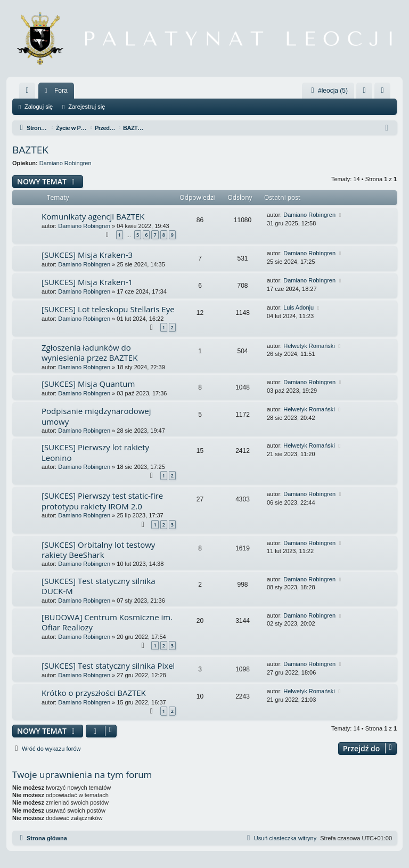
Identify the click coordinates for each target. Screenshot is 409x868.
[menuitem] (27, 91)
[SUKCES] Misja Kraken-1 (87, 282)
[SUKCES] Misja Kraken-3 (87, 255)
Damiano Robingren (66, 163)
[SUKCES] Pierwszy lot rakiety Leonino (95, 452)
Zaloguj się (39, 107)
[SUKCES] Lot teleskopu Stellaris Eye (108, 309)
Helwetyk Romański (309, 346)
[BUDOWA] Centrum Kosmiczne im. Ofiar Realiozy (107, 622)
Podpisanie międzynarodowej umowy (96, 416)
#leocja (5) (328, 91)
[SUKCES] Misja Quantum (88, 384)
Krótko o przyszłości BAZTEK (94, 693)
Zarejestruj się (87, 107)
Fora (61, 91)
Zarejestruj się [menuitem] (385, 93)
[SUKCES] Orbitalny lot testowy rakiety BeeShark (98, 550)
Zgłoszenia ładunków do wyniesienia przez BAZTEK (89, 352)
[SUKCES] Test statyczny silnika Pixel (108, 666)
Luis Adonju (298, 307)
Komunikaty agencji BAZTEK (93, 216)
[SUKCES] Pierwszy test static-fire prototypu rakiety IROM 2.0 (102, 501)
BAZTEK (30, 150)
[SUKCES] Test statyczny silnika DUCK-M (99, 586)
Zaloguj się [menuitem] (367, 93)
